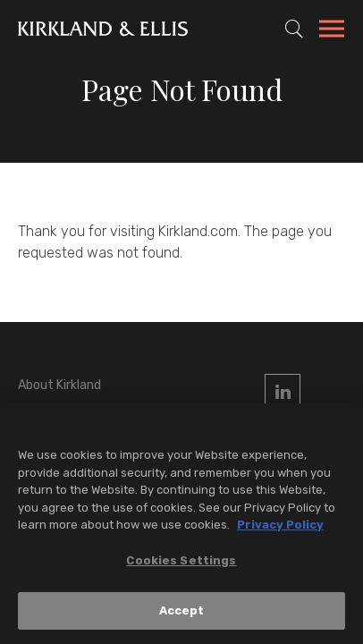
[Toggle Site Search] (294, 29)
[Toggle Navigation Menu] (332, 31)
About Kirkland (59, 385)
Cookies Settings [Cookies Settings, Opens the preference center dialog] (181, 560)
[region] (181, 524)
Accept (182, 610)
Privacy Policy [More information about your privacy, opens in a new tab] (280, 525)
